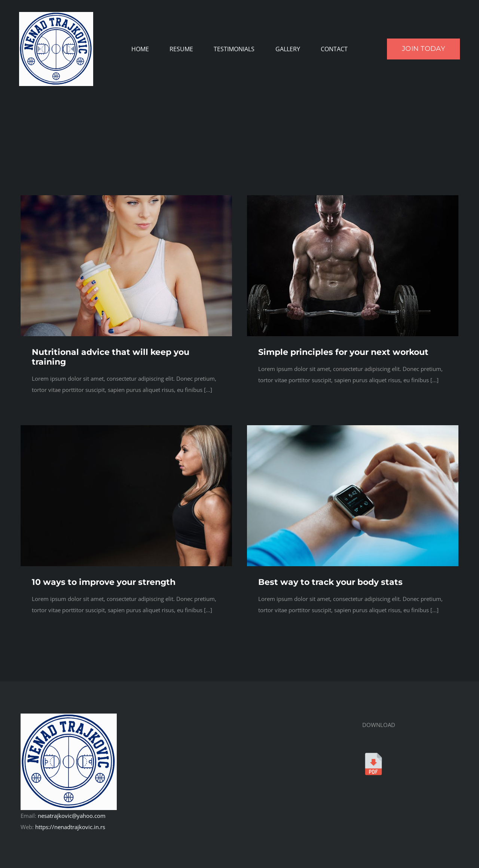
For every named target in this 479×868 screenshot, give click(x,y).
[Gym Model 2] (126, 198)
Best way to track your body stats (330, 582)
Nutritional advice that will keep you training (111, 357)
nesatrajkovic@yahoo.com (72, 816)
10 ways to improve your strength (104, 582)
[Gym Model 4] (126, 428)
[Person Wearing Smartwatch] (353, 428)
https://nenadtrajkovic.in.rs (70, 827)
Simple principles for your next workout (343, 352)
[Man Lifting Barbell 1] (353, 198)
